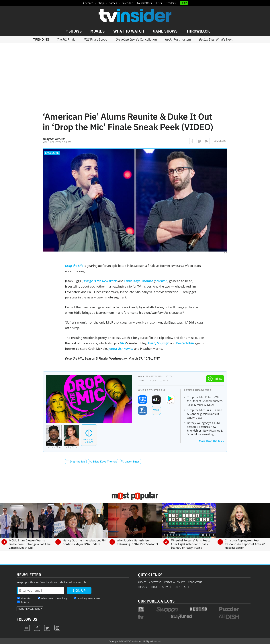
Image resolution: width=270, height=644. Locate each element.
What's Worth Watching (54, 598)
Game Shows (165, 31)
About (142, 582)
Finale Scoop (96, 39)
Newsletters (144, 3)
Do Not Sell (182, 587)
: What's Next (216, 39)
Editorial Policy (174, 582)
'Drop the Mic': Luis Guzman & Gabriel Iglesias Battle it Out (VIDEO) (205, 414)
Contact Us (195, 582)
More (156, 410)
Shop (101, 3)
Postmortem (178, 39)
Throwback (198, 31)
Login (184, 3)
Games (113, 3)
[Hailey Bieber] (71, 437)
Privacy (143, 587)
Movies (97, 31)
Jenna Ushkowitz (121, 349)
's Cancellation (136, 39)
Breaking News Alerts (89, 598)
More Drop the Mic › (212, 441)
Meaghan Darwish (54, 139)
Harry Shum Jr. (159, 343)
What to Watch (129, 31)
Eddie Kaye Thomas (139, 281)
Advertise (155, 582)
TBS (140, 376)
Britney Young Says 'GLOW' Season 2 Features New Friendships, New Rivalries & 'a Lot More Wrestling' (205, 429)
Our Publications (156, 601)
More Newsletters (29, 609)
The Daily (26, 598)
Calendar (127, 3)
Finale (66, 39)
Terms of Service (161, 587)
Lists (159, 3)
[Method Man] (54, 437)
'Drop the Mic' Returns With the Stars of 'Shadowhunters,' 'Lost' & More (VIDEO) (205, 401)
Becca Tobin (185, 343)
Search (89, 3)
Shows (75, 31)
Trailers (171, 3)
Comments (220, 141)
